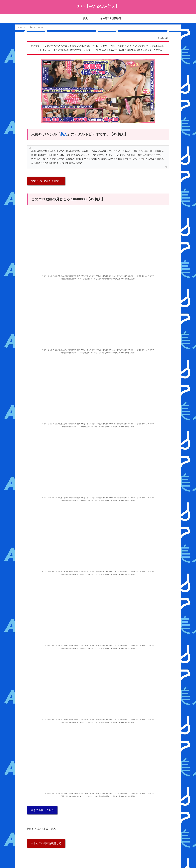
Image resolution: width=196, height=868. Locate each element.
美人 (64, 134)
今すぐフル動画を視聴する (46, 181)
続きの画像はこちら (42, 810)
